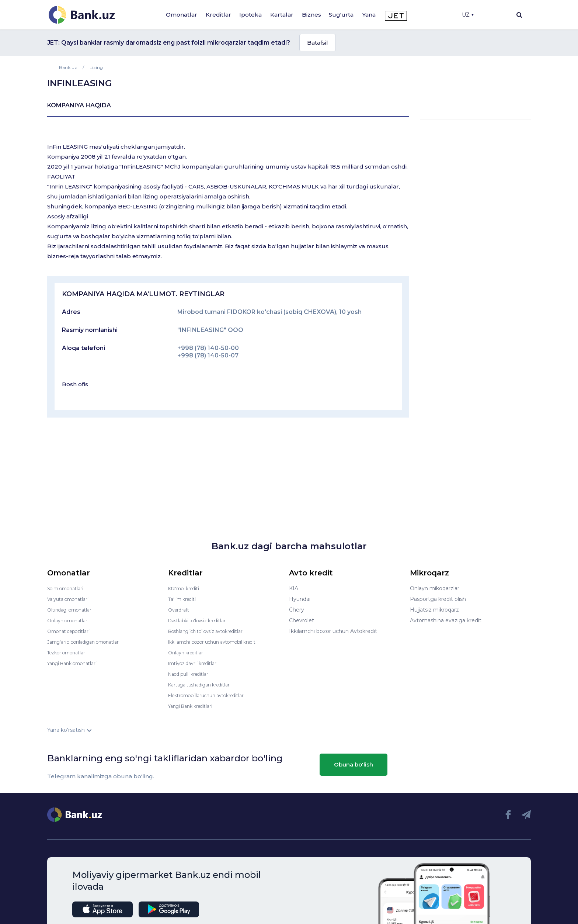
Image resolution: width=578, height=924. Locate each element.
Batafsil (318, 43)
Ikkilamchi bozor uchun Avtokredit (333, 631)
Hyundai (300, 599)
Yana (369, 15)
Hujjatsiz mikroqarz (434, 610)
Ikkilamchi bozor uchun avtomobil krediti (220, 642)
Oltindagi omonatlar (73, 610)
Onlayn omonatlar (70, 620)
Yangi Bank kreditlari (194, 706)
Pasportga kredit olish (438, 599)
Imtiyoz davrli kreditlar (196, 663)
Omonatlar (182, 15)
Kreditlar (218, 15)
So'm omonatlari (68, 588)
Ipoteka (250, 15)
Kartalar (282, 15)
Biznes (311, 15)
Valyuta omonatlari (71, 599)
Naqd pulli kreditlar (192, 674)
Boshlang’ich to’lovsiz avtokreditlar (212, 631)
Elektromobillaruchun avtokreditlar (212, 695)
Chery (297, 610)
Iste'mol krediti (187, 588)
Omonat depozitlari (72, 631)
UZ (468, 15)
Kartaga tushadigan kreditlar (204, 685)
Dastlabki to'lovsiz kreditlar (202, 620)
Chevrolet (302, 620)
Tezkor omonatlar (70, 653)
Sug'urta (341, 15)
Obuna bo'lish (354, 764)
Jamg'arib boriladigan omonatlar (88, 642)
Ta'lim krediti (184, 599)
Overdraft (180, 610)
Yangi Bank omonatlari (76, 663)
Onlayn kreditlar (188, 653)
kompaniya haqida (79, 105)
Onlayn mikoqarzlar (435, 588)
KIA (294, 588)
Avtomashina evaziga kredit (446, 620)
